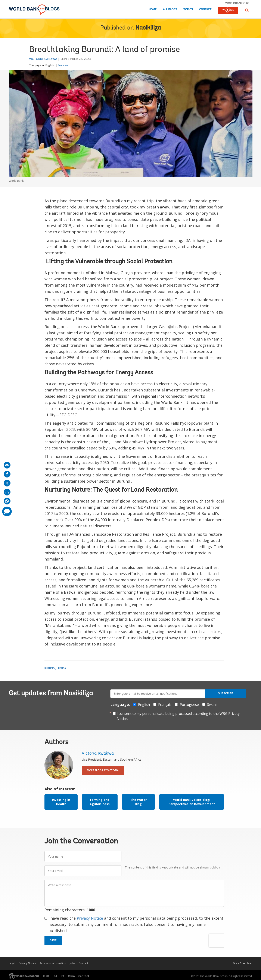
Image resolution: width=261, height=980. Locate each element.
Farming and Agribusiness (100, 802)
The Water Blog (138, 802)
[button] (247, 10)
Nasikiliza (148, 28)
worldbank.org (237, 3)
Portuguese (189, 705)
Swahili (213, 705)
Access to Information (53, 963)
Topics (188, 10)
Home (153, 10)
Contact (205, 10)
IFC (63, 976)
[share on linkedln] (7, 492)
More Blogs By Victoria (103, 770)
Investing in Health (61, 802)
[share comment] (7, 511)
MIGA (71, 976)
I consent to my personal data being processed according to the (178, 716)
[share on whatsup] (7, 501)
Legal (12, 963)
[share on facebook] (7, 474)
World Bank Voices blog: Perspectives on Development (192, 802)
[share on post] (7, 483)
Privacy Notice (90, 918)
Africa (62, 668)
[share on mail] (7, 465)
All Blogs (170, 10)
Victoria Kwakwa (43, 59)
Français (63, 65)
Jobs (72, 963)
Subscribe (226, 693)
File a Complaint (243, 963)
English (50, 65)
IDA (55, 976)
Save (53, 940)
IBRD (46, 976)
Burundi (50, 668)
